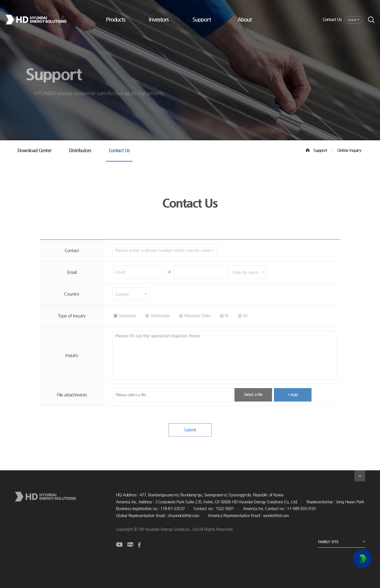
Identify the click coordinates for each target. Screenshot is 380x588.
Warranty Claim (197, 321)
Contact (72, 256)
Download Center (35, 151)
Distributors (80, 151)
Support (202, 20)
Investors (159, 20)
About (245, 20)
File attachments (72, 400)
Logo (40, 20)
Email (72, 278)
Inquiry (72, 361)
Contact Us (332, 20)
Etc (246, 321)
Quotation (127, 321)
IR (227, 321)
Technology (160, 321)
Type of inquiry (72, 321)
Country (72, 300)
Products (116, 20)
